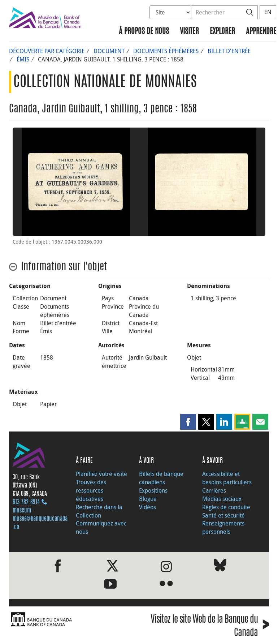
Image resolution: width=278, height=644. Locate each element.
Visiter (189, 32)
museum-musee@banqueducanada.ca (40, 519)
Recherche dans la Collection (99, 511)
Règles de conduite (226, 507)
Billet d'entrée (229, 51)
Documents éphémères (166, 51)
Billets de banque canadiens (161, 478)
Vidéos (147, 507)
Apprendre (261, 32)
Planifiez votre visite (101, 474)
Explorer (222, 32)
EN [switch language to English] (268, 12)
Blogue (148, 499)
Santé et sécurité (223, 515)
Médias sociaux (222, 499)
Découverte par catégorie (47, 51)
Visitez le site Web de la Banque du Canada (210, 627)
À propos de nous (144, 32)
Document (109, 51)
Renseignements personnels (223, 527)
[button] (188, 422)
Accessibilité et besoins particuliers (227, 478)
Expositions (153, 490)
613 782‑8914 (26, 502)
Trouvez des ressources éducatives (91, 490)
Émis (23, 59)
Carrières (214, 490)
